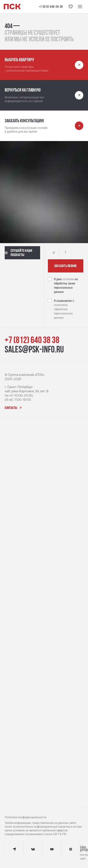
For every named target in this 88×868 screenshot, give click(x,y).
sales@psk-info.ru (34, 349)
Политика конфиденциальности (26, 817)
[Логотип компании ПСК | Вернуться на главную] (12, 7)
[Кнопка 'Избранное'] (71, 7)
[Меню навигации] (80, 7)
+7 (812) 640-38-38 (51, 7)
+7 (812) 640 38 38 (32, 340)
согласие (69, 279)
